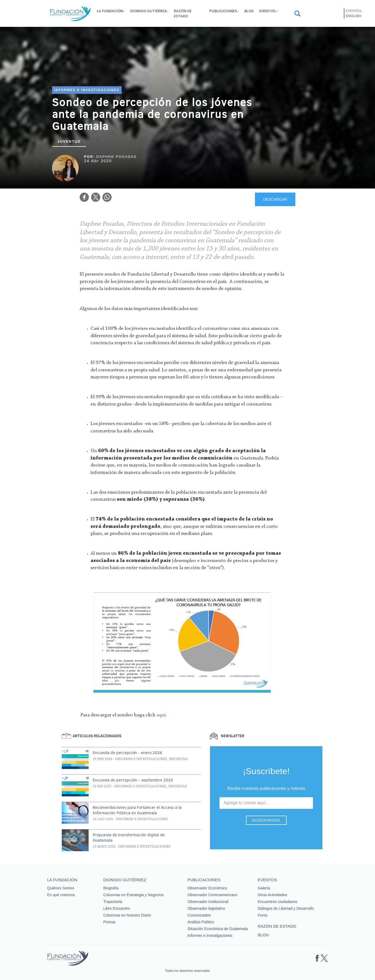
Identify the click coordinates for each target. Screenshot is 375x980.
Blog (249, 11)
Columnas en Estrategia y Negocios (133, 895)
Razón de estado (183, 13)
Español (354, 11)
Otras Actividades (272, 895)
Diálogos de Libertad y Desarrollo (286, 908)
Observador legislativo (206, 908)
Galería (264, 888)
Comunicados (199, 915)
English (353, 16)
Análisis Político (201, 922)
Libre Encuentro (117, 908)
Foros (263, 915)
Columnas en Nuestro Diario (127, 915)
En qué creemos (61, 895)
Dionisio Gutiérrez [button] (148, 11)
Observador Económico (207, 888)
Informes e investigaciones (87, 90)
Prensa (109, 922)
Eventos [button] (267, 11)
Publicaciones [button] (223, 11)
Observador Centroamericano (212, 895)
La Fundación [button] (110, 11)
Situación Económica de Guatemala (218, 929)
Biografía (111, 888)
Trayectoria (113, 902)
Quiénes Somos (61, 888)
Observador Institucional (208, 902)
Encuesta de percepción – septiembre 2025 (133, 780)
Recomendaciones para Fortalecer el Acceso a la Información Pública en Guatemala (137, 810)
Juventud (69, 141)
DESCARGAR (275, 199)
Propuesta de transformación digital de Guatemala (129, 838)
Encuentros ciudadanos (277, 902)
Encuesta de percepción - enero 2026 (127, 753)
